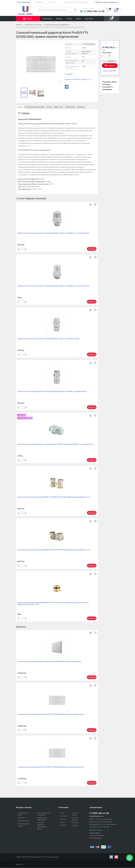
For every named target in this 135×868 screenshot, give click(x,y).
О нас (62, 813)
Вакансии (53, 2)
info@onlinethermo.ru (97, 816)
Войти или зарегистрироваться (107, 2)
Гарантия (21, 818)
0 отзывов (69, 74)
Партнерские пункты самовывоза (76, 2)
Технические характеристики (34, 107)
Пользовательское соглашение (43, 814)
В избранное (106, 43)
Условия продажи (75, 819)
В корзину (111, 65)
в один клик (110, 71)
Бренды (59, 19)
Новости (63, 825)
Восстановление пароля (24, 825)
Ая (23, 864)
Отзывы (49, 107)
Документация (70, 107)
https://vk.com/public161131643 (111, 857)
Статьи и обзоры (75, 814)
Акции (79, 19)
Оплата (63, 819)
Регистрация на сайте (23, 814)
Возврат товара (23, 821)
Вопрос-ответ (58, 107)
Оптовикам (39, 2)
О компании (47, 19)
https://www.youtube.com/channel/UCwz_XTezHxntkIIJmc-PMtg (116, 857)
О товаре (20, 107)
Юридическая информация (42, 819)
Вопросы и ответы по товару (78, 79)
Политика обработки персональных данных (42, 826)
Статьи (69, 19)
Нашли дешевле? (107, 53)
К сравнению (114, 43)
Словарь (75, 825)
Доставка (89, 19)
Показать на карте (96, 830)
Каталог (29, 19)
